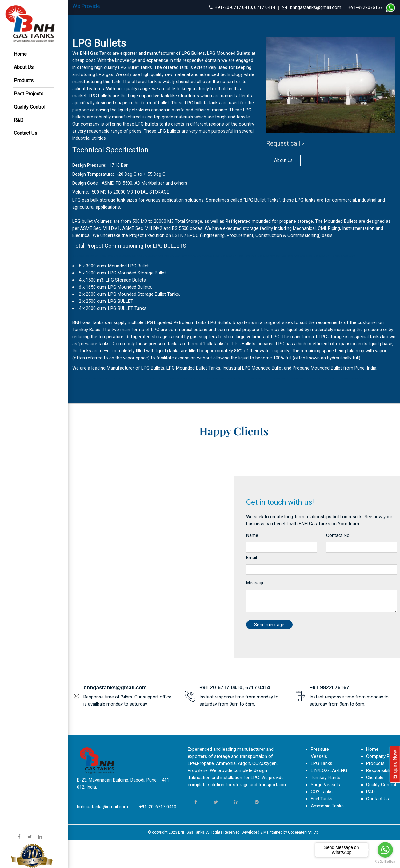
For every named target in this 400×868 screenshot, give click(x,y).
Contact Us (26, 133)
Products (24, 80)
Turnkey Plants (326, 806)
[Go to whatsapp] (385, 850)
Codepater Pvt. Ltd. (304, 860)
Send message (269, 653)
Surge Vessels (325, 813)
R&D (19, 120)
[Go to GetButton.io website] (385, 862)
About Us (24, 67)
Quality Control (30, 107)
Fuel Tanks (322, 827)
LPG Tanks (322, 791)
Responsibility (380, 798)
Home (20, 54)
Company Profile (383, 784)
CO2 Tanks (322, 820)
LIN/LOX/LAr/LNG (329, 798)
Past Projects (29, 94)
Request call (283, 144)
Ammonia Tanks (327, 834)
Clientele (375, 806)
